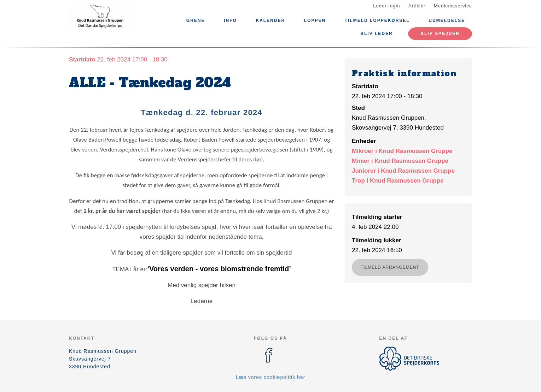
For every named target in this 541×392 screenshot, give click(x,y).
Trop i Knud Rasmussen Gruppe (398, 181)
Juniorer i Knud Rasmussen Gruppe (403, 171)
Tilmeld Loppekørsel (377, 20)
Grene (196, 20)
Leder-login (386, 6)
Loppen (315, 20)
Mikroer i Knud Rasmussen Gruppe (402, 151)
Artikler (417, 6)
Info (230, 20)
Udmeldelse (447, 20)
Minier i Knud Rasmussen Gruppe (400, 161)
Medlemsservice (453, 6)
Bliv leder (376, 34)
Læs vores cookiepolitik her (271, 377)
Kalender (270, 20)
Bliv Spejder (440, 34)
